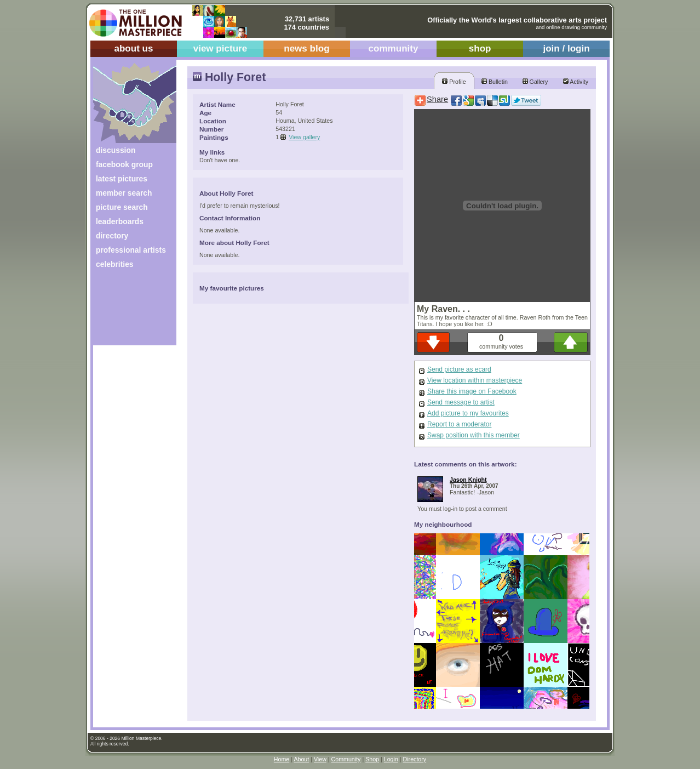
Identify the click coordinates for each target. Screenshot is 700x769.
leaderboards (120, 221)
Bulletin (495, 82)
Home (282, 759)
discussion (116, 150)
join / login (566, 49)
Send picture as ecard (459, 369)
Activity (576, 82)
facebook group (124, 164)
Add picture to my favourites (468, 413)
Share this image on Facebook (472, 391)
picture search (122, 207)
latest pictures (122, 179)
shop (480, 49)
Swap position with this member (474, 435)
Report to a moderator (459, 424)
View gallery (304, 137)
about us (133, 49)
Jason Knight (468, 480)
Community (346, 759)
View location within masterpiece (475, 380)
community (394, 49)
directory (112, 236)
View (320, 759)
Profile (454, 82)
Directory (415, 759)
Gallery (535, 82)
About (301, 759)
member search (124, 193)
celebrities (115, 264)
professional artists (131, 250)
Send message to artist (461, 402)
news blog (306, 49)
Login (391, 759)
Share (437, 99)
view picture (220, 49)
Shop (372, 759)
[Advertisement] (127, 311)
